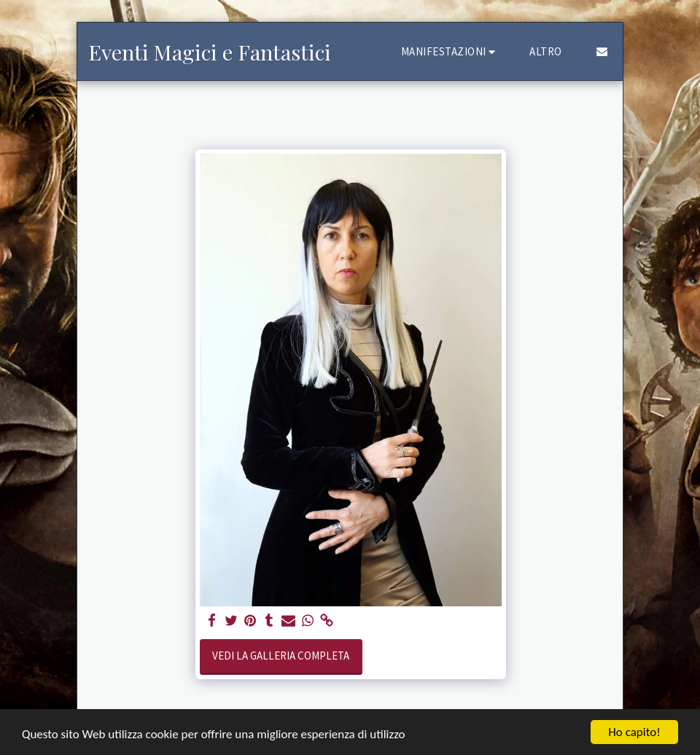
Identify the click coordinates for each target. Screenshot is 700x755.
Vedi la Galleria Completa (281, 656)
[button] (451, 51)
